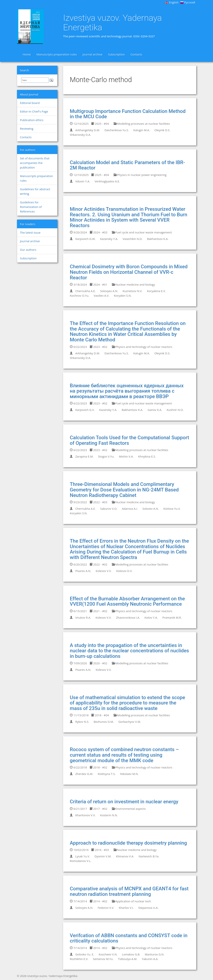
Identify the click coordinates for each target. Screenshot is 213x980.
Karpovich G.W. (85, 239)
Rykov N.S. (82, 722)
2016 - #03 (100, 850)
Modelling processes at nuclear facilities (142, 124)
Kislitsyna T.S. (107, 774)
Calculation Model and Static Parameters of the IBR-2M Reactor (127, 165)
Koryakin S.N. (123, 296)
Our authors (28, 250)
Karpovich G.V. (85, 410)
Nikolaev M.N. (129, 774)
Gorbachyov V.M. (130, 722)
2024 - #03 (98, 232)
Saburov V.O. (109, 509)
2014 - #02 (98, 901)
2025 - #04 (100, 124)
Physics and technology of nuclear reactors (142, 347)
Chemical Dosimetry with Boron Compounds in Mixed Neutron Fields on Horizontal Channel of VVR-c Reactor (129, 272)
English (172, 2)
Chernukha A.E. (86, 291)
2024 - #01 (98, 284)
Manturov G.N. (154, 954)
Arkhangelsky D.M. (88, 130)
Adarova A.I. (130, 509)
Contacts (136, 54)
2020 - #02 (98, 663)
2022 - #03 (98, 502)
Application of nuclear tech (131, 901)
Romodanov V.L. (81, 861)
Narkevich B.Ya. (149, 856)
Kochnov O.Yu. (79, 296)
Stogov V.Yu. (106, 456)
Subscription (116, 54)
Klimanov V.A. (125, 856)
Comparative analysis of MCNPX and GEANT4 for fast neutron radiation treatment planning (129, 891)
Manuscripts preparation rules (57, 54)
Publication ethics (32, 120)
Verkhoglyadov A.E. (107, 181)
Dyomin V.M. (103, 856)
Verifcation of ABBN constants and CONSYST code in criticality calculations (129, 938)
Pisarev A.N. (83, 571)
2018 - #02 (98, 767)
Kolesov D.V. (124, 571)
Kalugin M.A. (141, 130)
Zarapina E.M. (84, 456)
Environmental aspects (129, 809)
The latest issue (30, 232)
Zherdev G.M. (84, 774)
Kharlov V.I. (126, 908)
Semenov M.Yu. (103, 959)
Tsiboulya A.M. (128, 959)
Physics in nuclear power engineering (140, 175)
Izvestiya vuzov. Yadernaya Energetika (112, 23)
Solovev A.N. (151, 509)
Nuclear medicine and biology (133, 284)
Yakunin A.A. (150, 959)
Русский (188, 2)
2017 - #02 (98, 809)
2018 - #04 (100, 715)
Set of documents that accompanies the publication (35, 163)
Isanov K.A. (155, 410)
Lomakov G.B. (131, 954)
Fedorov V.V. (106, 908)
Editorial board (30, 103)
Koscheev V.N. (108, 954)
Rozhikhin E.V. (79, 959)
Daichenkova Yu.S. (117, 130)
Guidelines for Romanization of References (31, 207)
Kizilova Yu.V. (172, 509)
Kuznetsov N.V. (133, 291)
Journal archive (92, 54)
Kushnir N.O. (175, 410)
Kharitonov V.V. (85, 815)
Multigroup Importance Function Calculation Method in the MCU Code (128, 114)
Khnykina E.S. (147, 456)
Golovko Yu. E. (85, 954)
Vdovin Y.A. (83, 181)
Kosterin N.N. (109, 815)
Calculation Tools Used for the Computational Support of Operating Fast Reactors (129, 440)
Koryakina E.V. (156, 291)
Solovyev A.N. (109, 291)
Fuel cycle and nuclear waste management (142, 232)
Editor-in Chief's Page (34, 111)
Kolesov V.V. (104, 571)
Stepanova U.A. (148, 908)
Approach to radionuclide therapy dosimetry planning (128, 843)
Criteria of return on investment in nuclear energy (124, 802)
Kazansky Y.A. (109, 239)
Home (27, 54)
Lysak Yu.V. (83, 856)
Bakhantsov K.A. (158, 239)
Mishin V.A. (126, 456)
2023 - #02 (98, 347)
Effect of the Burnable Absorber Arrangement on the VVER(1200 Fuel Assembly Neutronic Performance (127, 601)
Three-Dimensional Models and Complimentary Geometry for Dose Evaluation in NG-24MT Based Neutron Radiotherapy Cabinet (124, 490)
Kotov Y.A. (151, 617)
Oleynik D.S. (162, 130)
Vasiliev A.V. (101, 296)
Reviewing (27, 129)
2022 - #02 (98, 564)
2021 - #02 (98, 611)
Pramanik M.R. (172, 617)
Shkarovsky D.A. (80, 135)
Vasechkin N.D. (133, 239)
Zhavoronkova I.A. (128, 617)
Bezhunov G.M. (104, 722)
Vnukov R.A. (83, 617)
